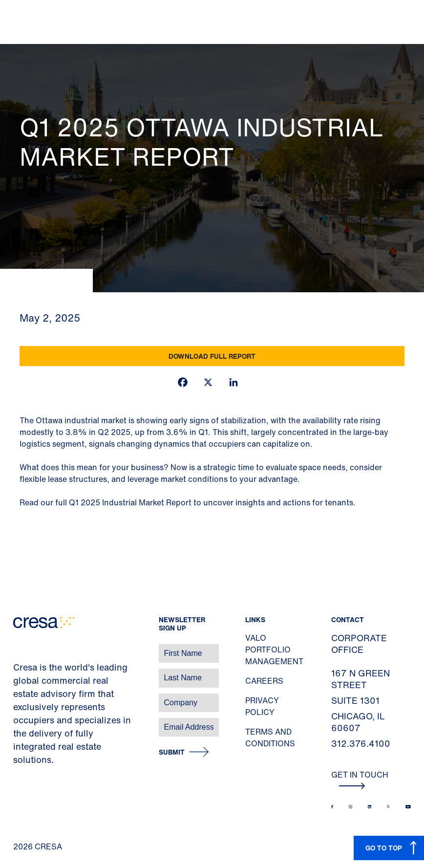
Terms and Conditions (270, 738)
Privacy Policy (262, 706)
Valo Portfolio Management (274, 650)
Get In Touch (360, 779)
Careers (264, 681)
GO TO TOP (384, 848)
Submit (172, 752)
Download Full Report (212, 356)
